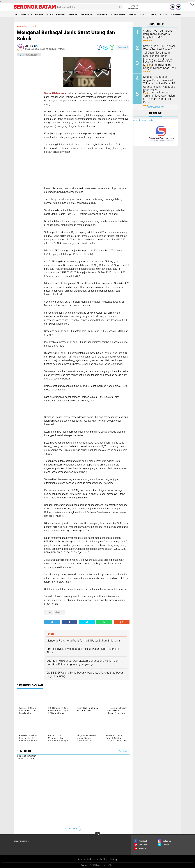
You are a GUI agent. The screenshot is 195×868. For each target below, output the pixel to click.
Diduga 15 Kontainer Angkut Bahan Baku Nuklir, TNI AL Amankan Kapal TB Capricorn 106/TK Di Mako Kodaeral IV (159, 81)
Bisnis (50, 14)
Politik (143, 14)
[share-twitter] (106, 47)
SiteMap (114, 859)
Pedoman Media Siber (97, 859)
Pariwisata (26, 14)
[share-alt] (52, 622)
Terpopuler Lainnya (155, 107)
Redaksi (81, 859)
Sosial (153, 14)
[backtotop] (97, 835)
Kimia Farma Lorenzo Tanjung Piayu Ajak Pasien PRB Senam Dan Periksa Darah (160, 95)
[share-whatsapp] (112, 47)
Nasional (61, 14)
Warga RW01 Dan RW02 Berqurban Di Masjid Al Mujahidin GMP (156, 34)
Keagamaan (101, 14)
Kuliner (39, 14)
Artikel (164, 14)
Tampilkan (124, 751)
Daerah (132, 14)
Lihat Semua (73, 829)
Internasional (118, 14)
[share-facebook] (99, 47)
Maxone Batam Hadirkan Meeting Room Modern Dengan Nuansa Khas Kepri (158, 64)
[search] (89, 7)
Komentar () (123, 47)
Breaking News (21, 841)
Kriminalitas (178, 14)
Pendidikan (86, 14)
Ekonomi (73, 14)
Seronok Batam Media (143, 120)
